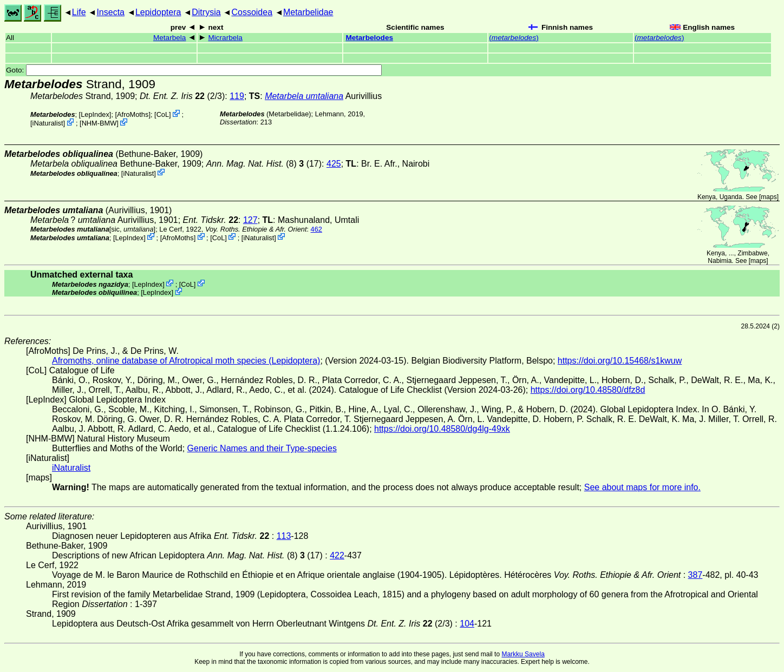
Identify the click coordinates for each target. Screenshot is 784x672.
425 (334, 164)
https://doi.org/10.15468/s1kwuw (620, 361)
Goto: (194, 70)
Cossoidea (252, 12)
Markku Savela (523, 654)
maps (769, 197)
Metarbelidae (308, 12)
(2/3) (182, 96)
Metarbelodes (369, 38)
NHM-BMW (99, 123)
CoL (163, 114)
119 (237, 96)
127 (250, 220)
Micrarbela (225, 38)
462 (316, 229)
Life (79, 12)
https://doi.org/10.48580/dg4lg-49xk (442, 429)
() (514, 38)
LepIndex (95, 114)
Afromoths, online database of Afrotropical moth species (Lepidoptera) (186, 361)
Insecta (110, 12)
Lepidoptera (158, 12)
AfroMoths (133, 114)
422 (337, 555)
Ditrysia (206, 12)
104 (467, 624)
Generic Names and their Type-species (262, 448)
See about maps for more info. (642, 487)
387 (695, 575)
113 (284, 536)
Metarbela (169, 38)
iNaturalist (48, 123)
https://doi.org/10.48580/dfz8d (588, 390)
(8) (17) (264, 164)
